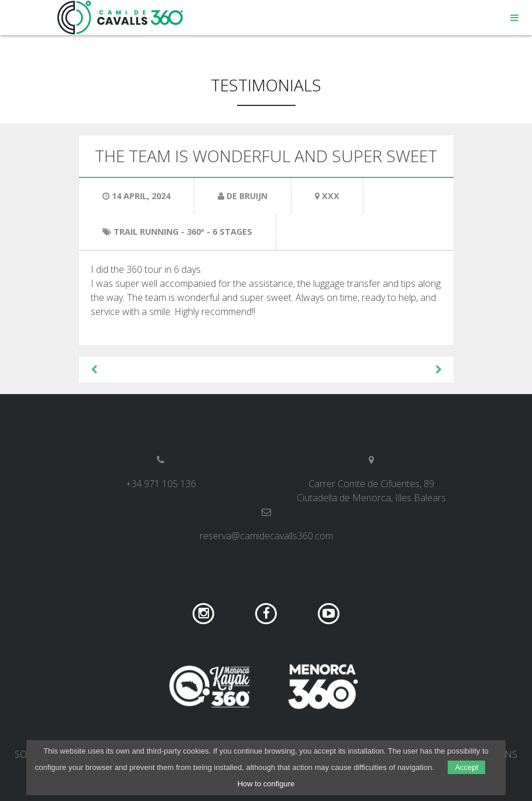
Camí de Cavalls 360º (121, 18)
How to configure (266, 784)
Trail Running (146, 232)
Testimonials (266, 85)
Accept (466, 767)
